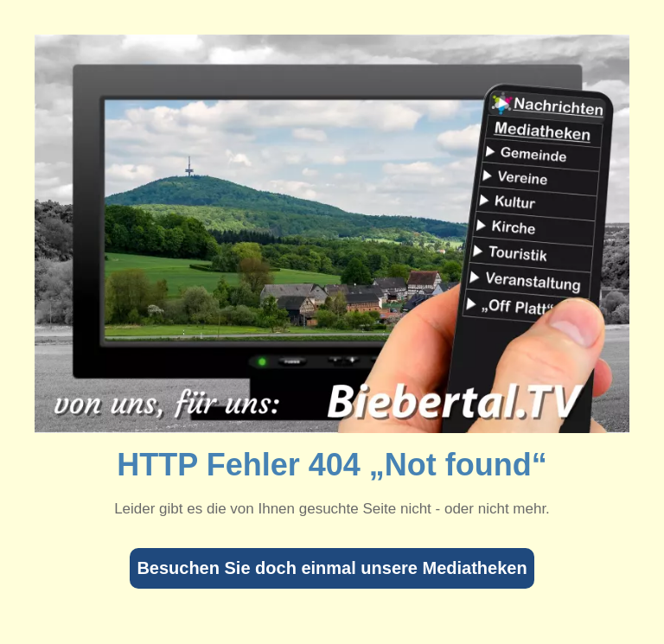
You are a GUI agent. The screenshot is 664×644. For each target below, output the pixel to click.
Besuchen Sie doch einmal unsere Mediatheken (332, 568)
